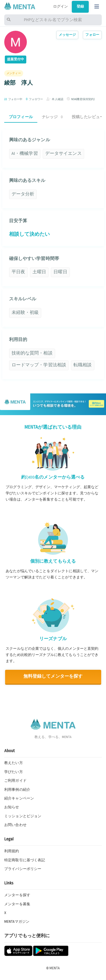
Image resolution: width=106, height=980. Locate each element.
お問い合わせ (15, 825)
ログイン (61, 6)
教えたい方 (14, 763)
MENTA (55, 968)
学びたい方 (14, 772)
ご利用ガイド (15, 781)
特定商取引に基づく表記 (25, 860)
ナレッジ (52, 117)
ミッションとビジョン (23, 816)
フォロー (92, 35)
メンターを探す (17, 895)
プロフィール (21, 117)
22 (6, 99)
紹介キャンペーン (19, 798)
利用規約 (12, 851)
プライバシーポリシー (23, 869)
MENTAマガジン (17, 922)
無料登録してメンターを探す (53, 676)
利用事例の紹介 (17, 790)
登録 (80, 6)
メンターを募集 (17, 904)
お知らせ (12, 807)
